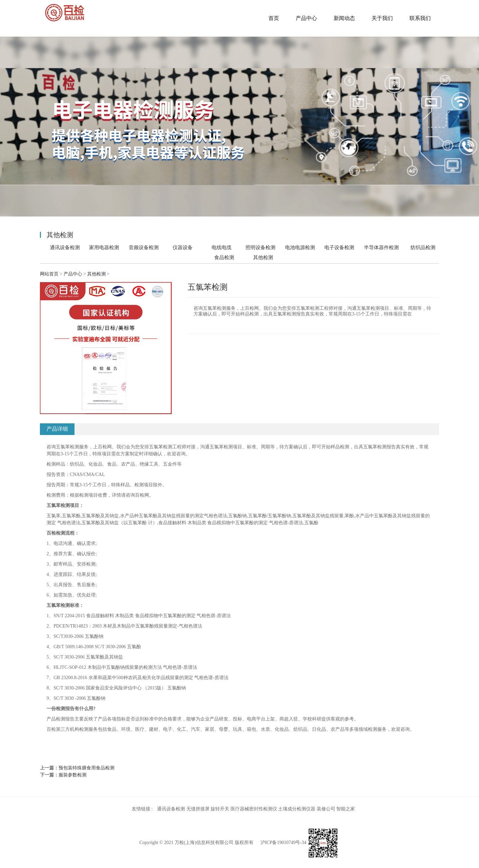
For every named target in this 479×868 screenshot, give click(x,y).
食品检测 (224, 257)
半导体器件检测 (381, 247)
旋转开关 (220, 809)
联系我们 (420, 18)
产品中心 (306, 18)
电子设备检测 (339, 247)
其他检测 (263, 257)
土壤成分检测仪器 (297, 809)
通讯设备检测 (65, 247)
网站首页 (49, 274)
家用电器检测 (104, 247)
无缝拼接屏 (198, 809)
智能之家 (346, 809)
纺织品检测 (423, 247)
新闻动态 (344, 18)
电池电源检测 (300, 247)
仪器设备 (183, 247)
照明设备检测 (260, 247)
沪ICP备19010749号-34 (283, 843)
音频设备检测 (144, 247)
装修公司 (326, 809)
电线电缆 (222, 247)
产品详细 (57, 429)
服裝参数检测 (73, 775)
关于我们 (382, 18)
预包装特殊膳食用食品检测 (86, 768)
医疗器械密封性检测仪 (254, 809)
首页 (274, 18)
